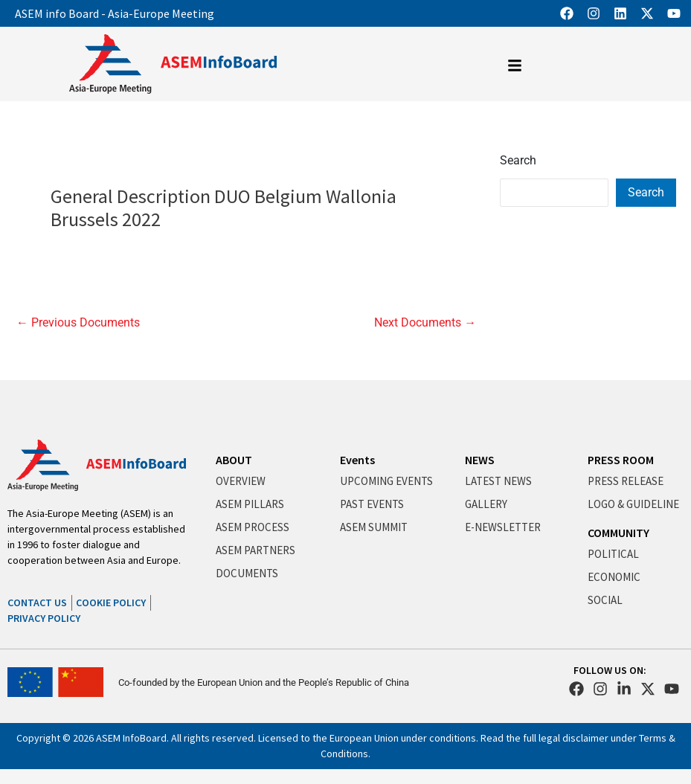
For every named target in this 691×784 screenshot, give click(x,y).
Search (518, 160)
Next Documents (425, 323)
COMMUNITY (618, 533)
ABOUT (234, 460)
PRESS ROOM (621, 460)
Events (357, 460)
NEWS (480, 460)
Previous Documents (78, 323)
